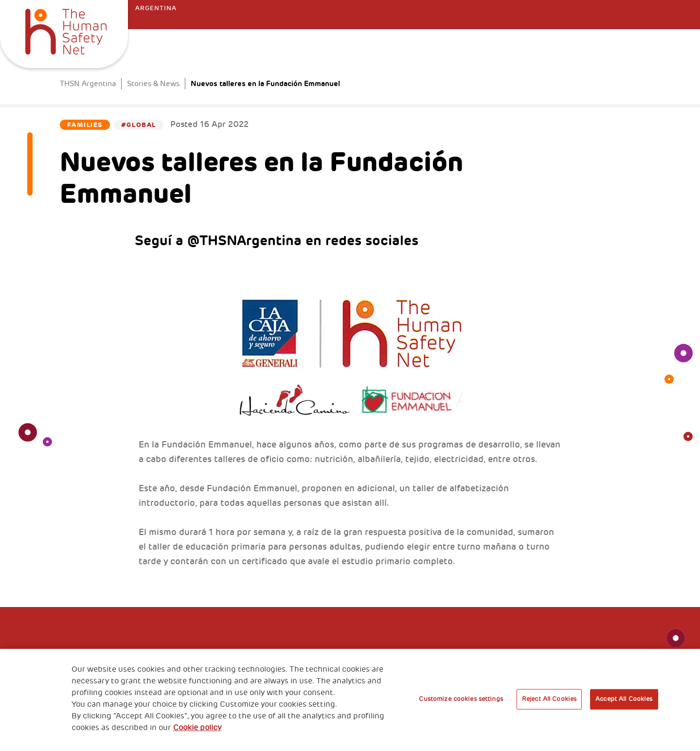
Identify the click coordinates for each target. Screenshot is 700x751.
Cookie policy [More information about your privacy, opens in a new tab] (197, 728)
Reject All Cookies (549, 699)
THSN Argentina (88, 84)
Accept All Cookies (624, 699)
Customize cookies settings (461, 699)
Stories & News (153, 84)
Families (85, 125)
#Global (139, 125)
